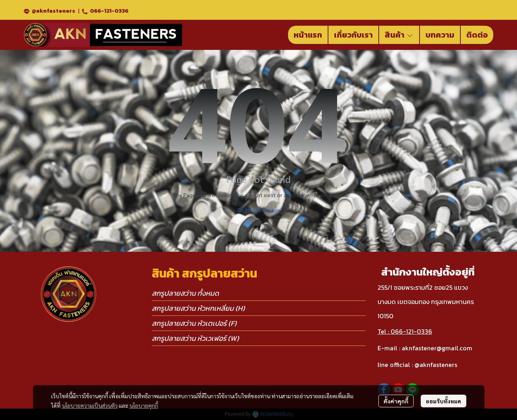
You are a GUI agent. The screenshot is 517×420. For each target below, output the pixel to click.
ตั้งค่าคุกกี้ (396, 401)
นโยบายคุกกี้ (144, 405)
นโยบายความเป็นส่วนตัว (90, 405)
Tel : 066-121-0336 (405, 331)
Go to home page (258, 210)
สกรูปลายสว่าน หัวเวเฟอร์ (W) (195, 338)
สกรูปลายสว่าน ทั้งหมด (185, 293)
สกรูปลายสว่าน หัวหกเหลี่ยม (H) (198, 308)
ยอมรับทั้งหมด (444, 401)
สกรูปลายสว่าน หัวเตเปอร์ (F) (194, 323)
